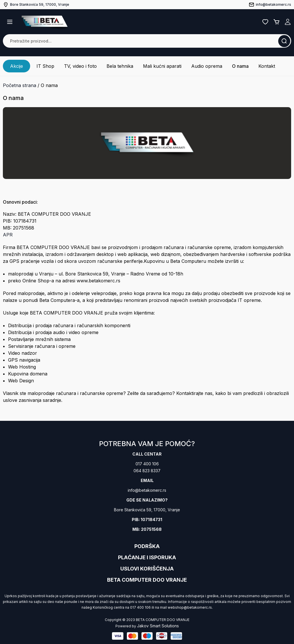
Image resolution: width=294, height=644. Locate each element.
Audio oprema (207, 66)
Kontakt (267, 66)
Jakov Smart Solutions (158, 626)
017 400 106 (147, 464)
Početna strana (20, 85)
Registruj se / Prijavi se (288, 22)
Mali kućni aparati (162, 66)
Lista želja (265, 22)
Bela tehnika (120, 66)
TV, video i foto (80, 66)
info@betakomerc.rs (147, 490)
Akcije (17, 66)
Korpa (276, 22)
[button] (10, 22)
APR (8, 235)
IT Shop (45, 66)
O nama (240, 66)
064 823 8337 (147, 471)
